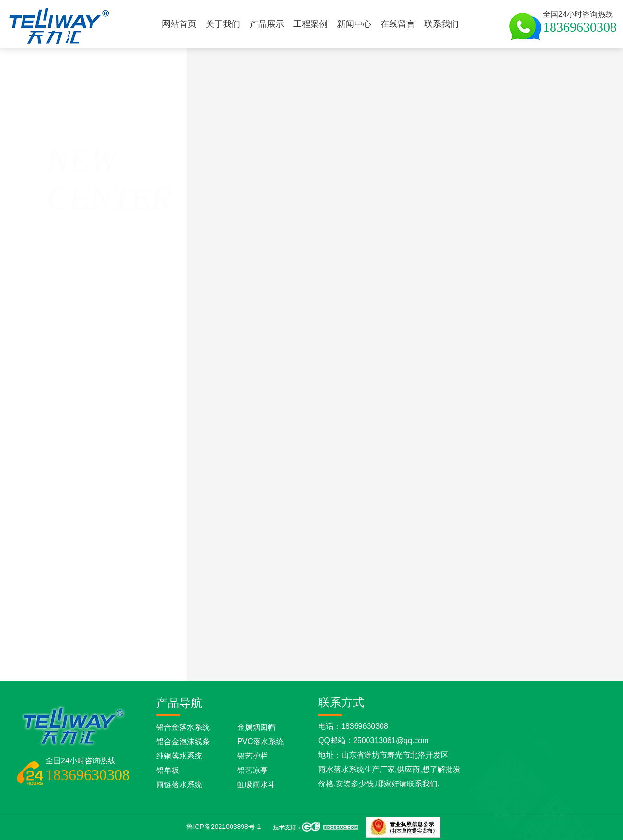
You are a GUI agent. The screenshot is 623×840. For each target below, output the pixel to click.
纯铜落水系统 (179, 756)
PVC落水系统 (260, 742)
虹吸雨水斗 (256, 785)
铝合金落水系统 (183, 727)
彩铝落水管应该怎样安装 (366, 659)
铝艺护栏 (253, 756)
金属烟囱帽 (256, 727)
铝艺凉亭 (253, 770)
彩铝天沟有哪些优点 (444, 659)
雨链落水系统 (179, 785)
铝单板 (168, 770)
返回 (54, 190)
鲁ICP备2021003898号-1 (224, 827)
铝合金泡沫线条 (183, 742)
